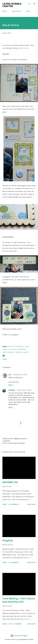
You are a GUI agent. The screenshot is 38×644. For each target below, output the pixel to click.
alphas (11, 346)
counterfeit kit (23, 48)
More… (29, 11)
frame (5, 349)
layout (14, 349)
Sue (10, 375)
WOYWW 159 (10, 482)
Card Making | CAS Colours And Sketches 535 (19, 600)
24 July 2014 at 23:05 (24, 390)
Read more (31, 504)
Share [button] (5, 359)
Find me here (16, 11)
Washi (26, 352)
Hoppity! (8, 540)
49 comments (14, 504)
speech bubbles (9, 352)
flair (27, 346)
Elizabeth (12, 390)
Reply (11, 385)
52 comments (14, 562)
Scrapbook (22, 349)
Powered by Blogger (19, 636)
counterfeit (19, 346)
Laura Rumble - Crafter (13, 5)
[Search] (29, 4)
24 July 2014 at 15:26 (20, 375)
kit (9, 349)
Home (5, 11)
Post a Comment (15, 624)
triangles (19, 352)
